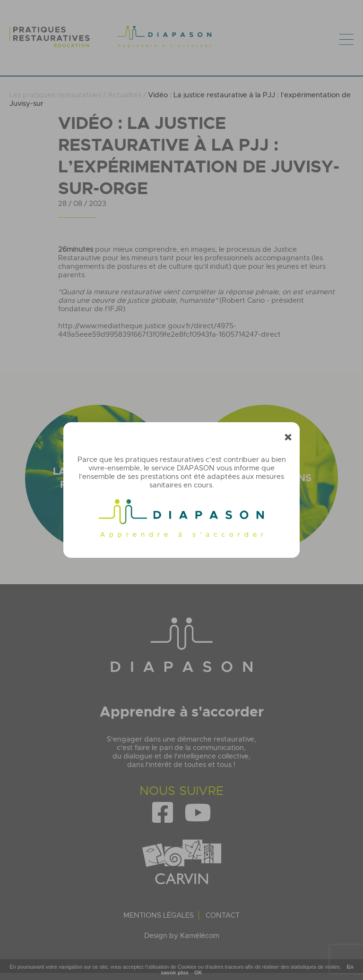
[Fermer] (288, 437)
